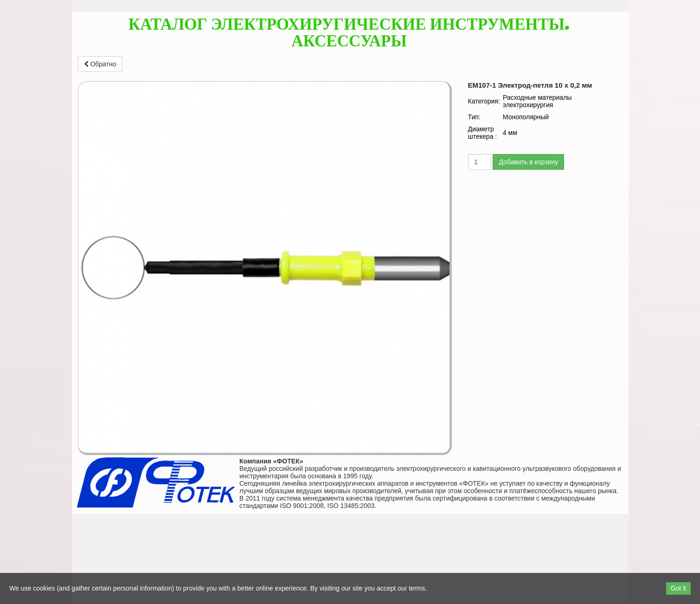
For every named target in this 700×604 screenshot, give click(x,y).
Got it (678, 588)
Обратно (100, 64)
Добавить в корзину (528, 162)
